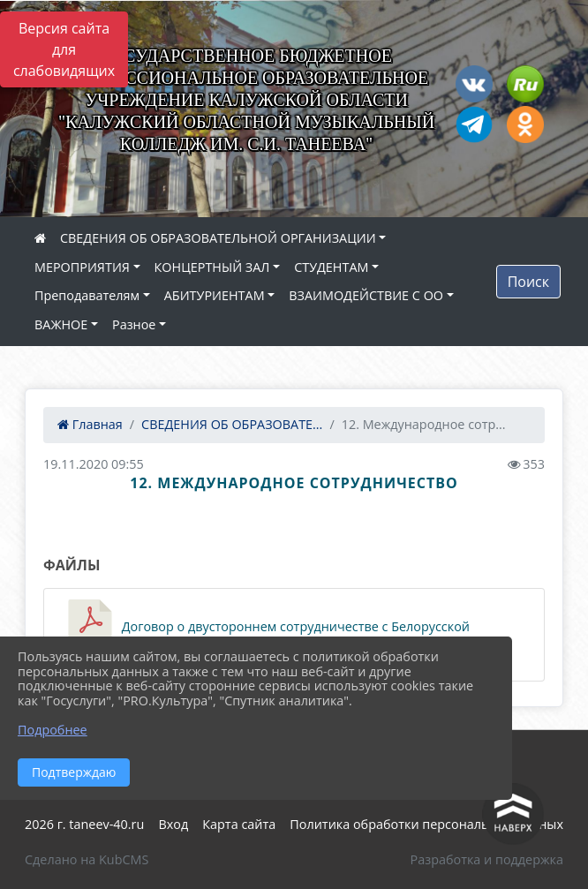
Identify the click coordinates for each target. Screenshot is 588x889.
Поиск (528, 282)
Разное (134, 324)
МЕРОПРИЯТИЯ (82, 267)
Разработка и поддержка (487, 859)
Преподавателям (87, 295)
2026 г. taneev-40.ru (84, 824)
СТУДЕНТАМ (331, 267)
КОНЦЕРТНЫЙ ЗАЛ (212, 267)
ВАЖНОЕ (61, 324)
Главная (90, 424)
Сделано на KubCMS (87, 859)
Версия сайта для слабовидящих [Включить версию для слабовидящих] (64, 49)
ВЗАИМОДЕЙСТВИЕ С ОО (366, 295)
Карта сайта (239, 824)
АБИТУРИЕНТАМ (215, 295)
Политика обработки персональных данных (426, 824)
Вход (173, 824)
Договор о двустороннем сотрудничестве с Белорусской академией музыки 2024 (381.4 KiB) (266, 635)
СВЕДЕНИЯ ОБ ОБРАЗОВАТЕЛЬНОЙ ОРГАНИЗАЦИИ (218, 238)
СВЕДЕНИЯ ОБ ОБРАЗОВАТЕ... (232, 424)
